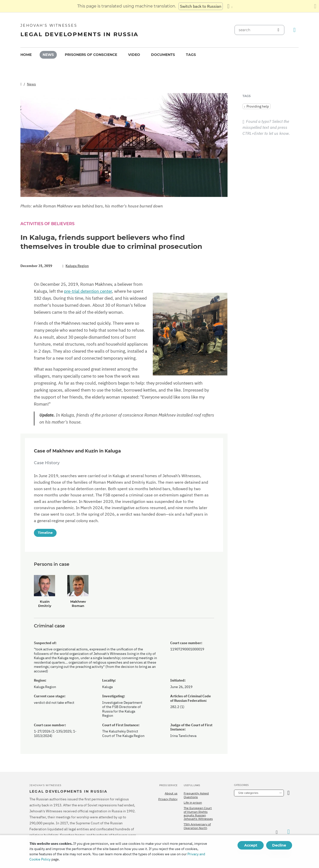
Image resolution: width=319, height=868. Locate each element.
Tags (191, 55)
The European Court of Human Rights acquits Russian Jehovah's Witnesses (198, 813)
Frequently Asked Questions (196, 795)
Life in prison (193, 803)
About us (171, 793)
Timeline (45, 533)
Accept (251, 845)
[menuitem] (26, 55)
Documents (163, 55)
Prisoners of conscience (91, 55)
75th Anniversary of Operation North (197, 826)
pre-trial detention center (88, 291)
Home (26, 55)
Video (134, 55)
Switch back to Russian (201, 6)
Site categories (248, 793)
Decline (279, 845)
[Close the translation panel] (315, 6)
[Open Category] (288, 793)
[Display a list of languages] (230, 6)
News (48, 55)
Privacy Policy (168, 799)
